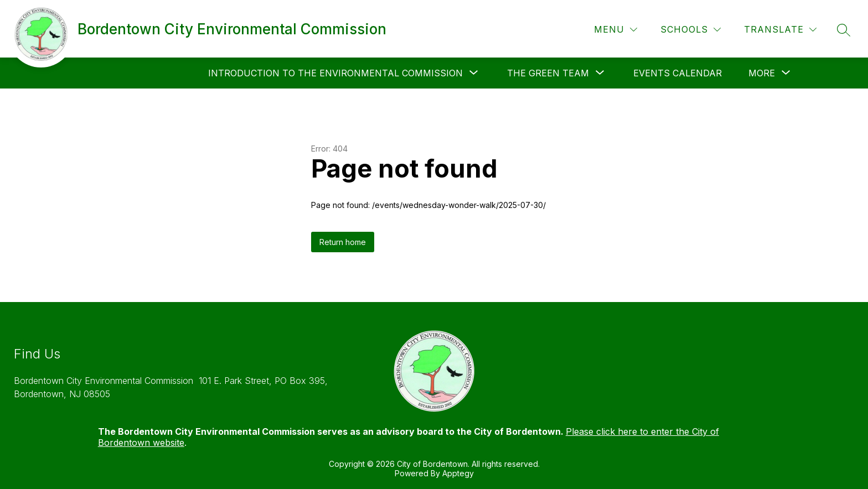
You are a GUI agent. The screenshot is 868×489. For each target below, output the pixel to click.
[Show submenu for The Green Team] (548, 73)
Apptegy (458, 473)
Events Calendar (678, 73)
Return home (343, 242)
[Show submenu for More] (762, 73)
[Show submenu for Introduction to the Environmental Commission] (335, 73)
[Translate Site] (780, 30)
